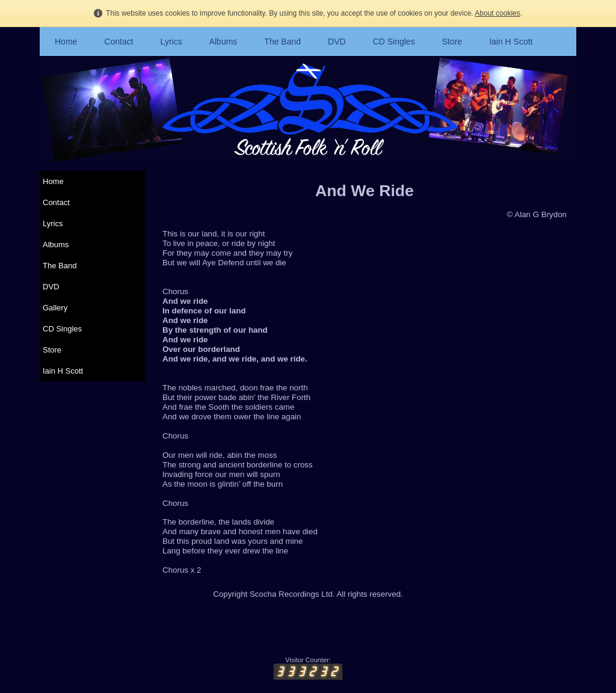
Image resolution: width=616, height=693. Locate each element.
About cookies (497, 13)
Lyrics (171, 42)
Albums (223, 42)
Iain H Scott (511, 42)
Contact (119, 42)
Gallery (55, 308)
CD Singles (394, 42)
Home (66, 42)
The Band (282, 42)
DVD (337, 42)
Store (452, 42)
